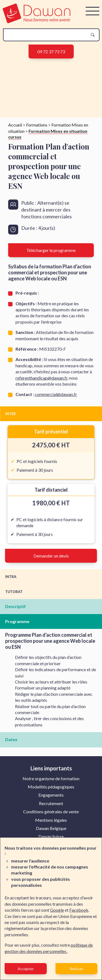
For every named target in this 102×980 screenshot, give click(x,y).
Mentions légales (51, 820)
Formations (37, 125)
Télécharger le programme (51, 250)
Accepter (26, 969)
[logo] (37, 21)
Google (57, 910)
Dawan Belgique (51, 828)
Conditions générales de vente (51, 812)
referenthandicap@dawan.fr (41, 378)
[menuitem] (51, 779)
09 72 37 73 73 (51, 52)
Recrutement (51, 803)
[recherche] (47, 35)
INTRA (11, 577)
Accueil (15, 125)
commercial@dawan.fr (56, 394)
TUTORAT (14, 592)
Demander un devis (51, 556)
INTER (10, 414)
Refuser (76, 969)
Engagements (51, 795)
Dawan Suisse (51, 836)
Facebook (79, 910)
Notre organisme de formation (51, 778)
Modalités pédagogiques (51, 787)
